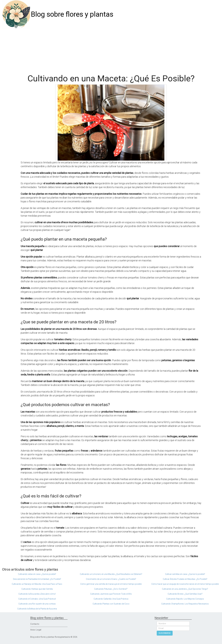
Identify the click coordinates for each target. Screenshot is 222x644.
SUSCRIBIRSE (165, 633)
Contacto (35, 624)
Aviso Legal (36, 630)
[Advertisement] (111, 50)
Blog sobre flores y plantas (72, 14)
